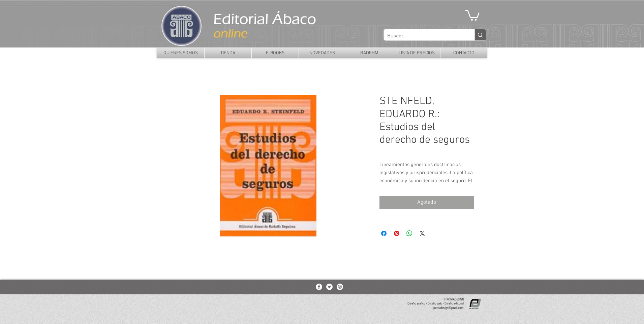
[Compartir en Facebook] (384, 233)
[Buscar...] (424, 36)
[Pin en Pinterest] (397, 233)
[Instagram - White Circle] (340, 287)
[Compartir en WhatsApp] (409, 233)
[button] (472, 15)
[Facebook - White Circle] (319, 287)
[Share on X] (422, 233)
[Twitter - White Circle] (329, 287)
